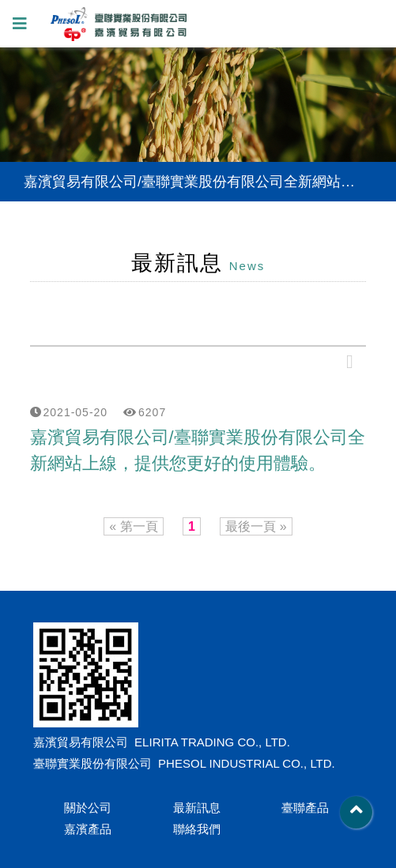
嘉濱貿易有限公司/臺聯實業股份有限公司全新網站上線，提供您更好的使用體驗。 (198, 450)
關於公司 (88, 808)
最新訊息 (197, 808)
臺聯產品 (305, 808)
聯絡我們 (197, 829)
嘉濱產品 (88, 829)
